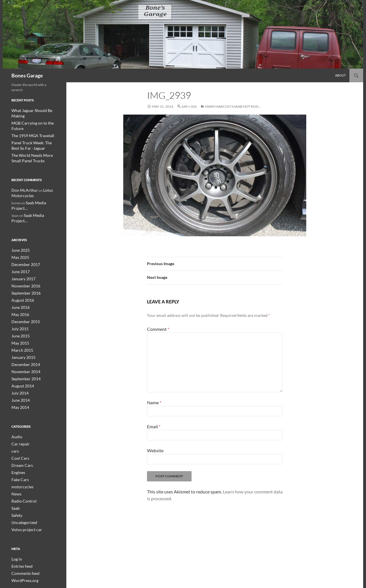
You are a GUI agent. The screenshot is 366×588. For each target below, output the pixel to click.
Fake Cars (19, 446)
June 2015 (19, 308)
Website (155, 450)
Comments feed (23, 537)
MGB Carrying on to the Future (35, 117)
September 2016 (24, 266)
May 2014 (19, 376)
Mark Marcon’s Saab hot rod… (233, 106)
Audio (16, 405)
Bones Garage (27, 75)
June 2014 (19, 369)
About (340, 75)
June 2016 (19, 280)
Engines (17, 440)
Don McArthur (23, 177)
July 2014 (19, 362)
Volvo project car (24, 494)
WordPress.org (23, 544)
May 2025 (19, 232)
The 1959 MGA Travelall (29, 124)
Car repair (19, 412)
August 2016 (21, 273)
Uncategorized (23, 488)
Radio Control (22, 467)
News (16, 460)
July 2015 (19, 301)
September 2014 (24, 349)
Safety (16, 481)
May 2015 (19, 314)
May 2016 (19, 287)
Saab (15, 474)
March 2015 (21, 321)
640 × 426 (189, 106)
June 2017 (19, 246)
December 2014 (24, 335)
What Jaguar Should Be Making (35, 110)
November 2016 (24, 260)
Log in (16, 524)
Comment (158, 329)
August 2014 (21, 356)
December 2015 (24, 294)
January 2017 (22, 253)
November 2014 (24, 342)
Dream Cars (20, 433)
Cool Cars (19, 426)
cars (15, 419)
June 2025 (19, 225)
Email (154, 426)
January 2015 (22, 328)
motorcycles (21, 453)
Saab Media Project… (41, 189)
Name (154, 402)
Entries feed (20, 530)
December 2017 (24, 239)
